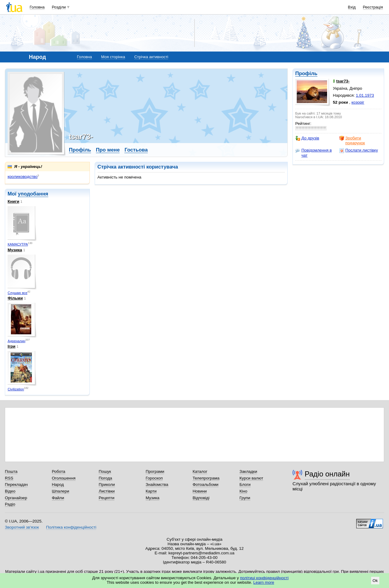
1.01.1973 (365, 95)
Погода (105, 478)
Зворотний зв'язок (22, 527)
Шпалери (61, 491)
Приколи (107, 484)
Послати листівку (359, 150)
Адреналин (16, 341)
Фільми (15, 298)
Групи (245, 498)
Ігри (12, 346)
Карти (151, 491)
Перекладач (16, 484)
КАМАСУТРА (18, 244)
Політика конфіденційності (71, 527)
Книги (13, 201)
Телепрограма (206, 478)
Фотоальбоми (206, 484)
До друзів (307, 138)
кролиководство (23, 177)
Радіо (10, 504)
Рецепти (107, 498)
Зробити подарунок (352, 140)
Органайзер (16, 498)
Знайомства (157, 484)
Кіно (243, 491)
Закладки (248, 471)
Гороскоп (154, 478)
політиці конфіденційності (264, 578)
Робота (59, 471)
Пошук (105, 471)
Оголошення (64, 478)
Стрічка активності (151, 57)
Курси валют (251, 478)
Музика (15, 250)
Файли (58, 498)
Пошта (11, 471)
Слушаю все (17, 293)
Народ (58, 484)
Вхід (352, 7)
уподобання (33, 194)
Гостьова (136, 150)
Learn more (264, 582)
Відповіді (201, 498)
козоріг (358, 102)
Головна (37, 7)
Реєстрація (373, 7)
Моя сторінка (113, 57)
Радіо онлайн (327, 474)
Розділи (59, 7)
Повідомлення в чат (313, 153)
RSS (9, 478)
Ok (375, 581)
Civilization (16, 389)
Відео (10, 491)
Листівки (107, 491)
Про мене (108, 150)
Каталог (200, 471)
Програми (155, 471)
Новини (200, 491)
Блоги (245, 484)
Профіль (306, 73)
